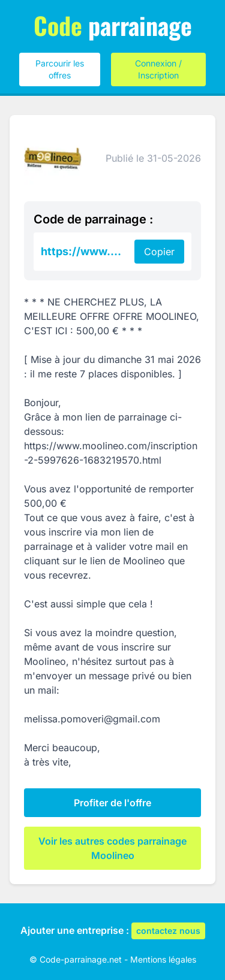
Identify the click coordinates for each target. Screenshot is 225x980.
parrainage (113, 25)
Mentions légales (163, 959)
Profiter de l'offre (112, 803)
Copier (159, 252)
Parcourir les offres (60, 69)
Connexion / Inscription (158, 69)
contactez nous (168, 931)
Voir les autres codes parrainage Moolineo (112, 848)
